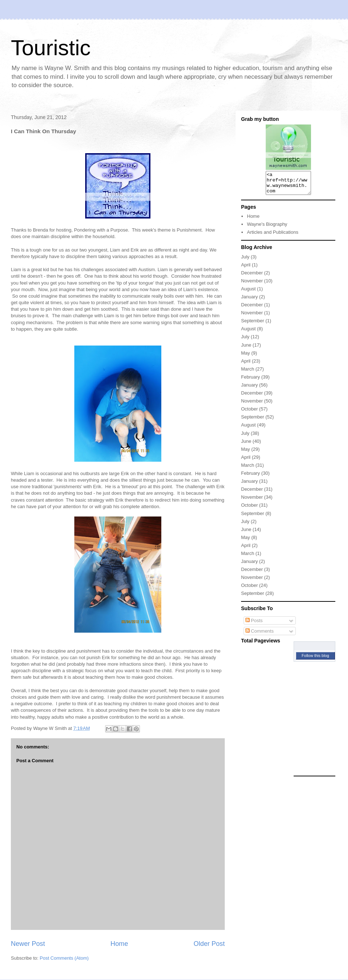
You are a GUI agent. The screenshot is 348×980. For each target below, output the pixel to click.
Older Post (209, 944)
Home (119, 944)
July (245, 261)
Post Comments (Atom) (64, 958)
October (249, 413)
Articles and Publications (273, 236)
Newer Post (28, 944)
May (246, 357)
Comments (260, 635)
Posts (254, 625)
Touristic (51, 48)
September (253, 325)
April (246, 269)
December (252, 277)
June (246, 349)
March (248, 373)
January (249, 301)
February (250, 381)
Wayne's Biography (267, 228)
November (252, 285)
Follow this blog (315, 660)
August (248, 293)
